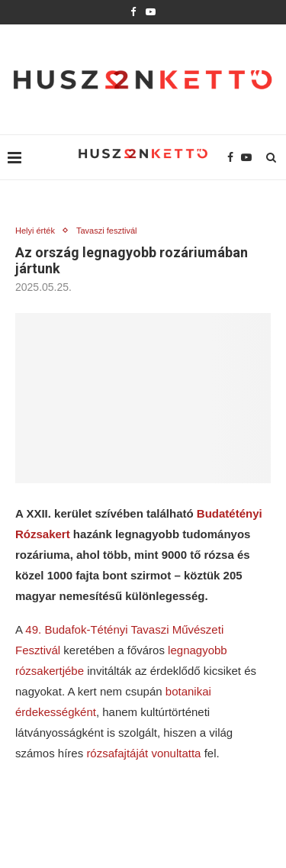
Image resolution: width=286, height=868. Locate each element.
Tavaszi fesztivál (106, 231)
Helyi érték (35, 231)
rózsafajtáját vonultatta (143, 753)
